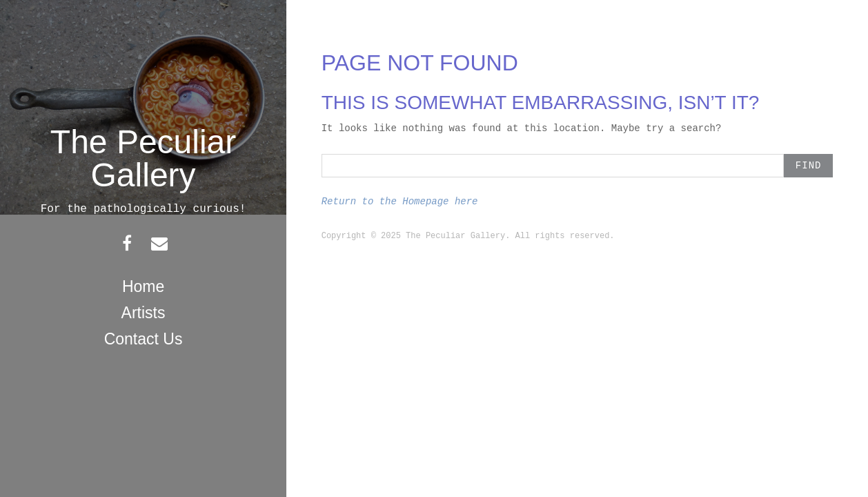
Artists (144, 313)
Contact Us (144, 339)
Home (143, 286)
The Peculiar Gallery (143, 158)
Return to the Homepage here (400, 202)
